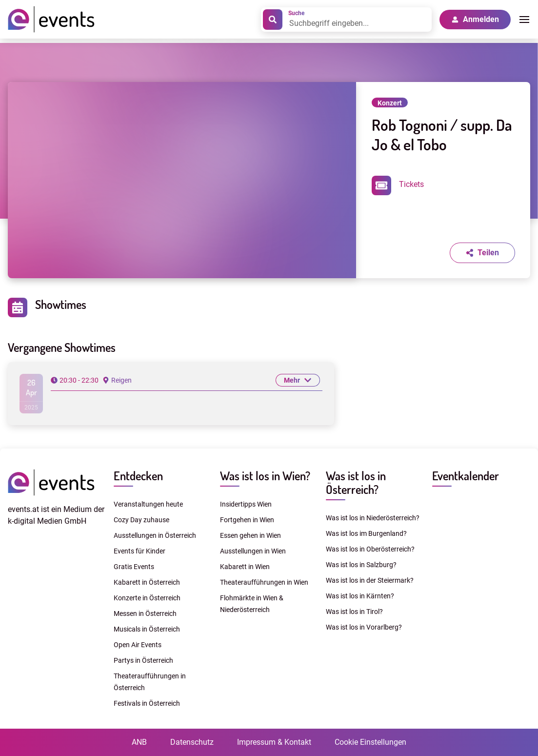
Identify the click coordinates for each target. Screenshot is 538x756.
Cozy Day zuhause (141, 520)
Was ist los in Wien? (265, 476)
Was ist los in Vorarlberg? (364, 627)
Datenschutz (192, 742)
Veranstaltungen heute (148, 504)
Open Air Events (138, 645)
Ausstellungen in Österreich (155, 535)
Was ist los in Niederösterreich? (373, 518)
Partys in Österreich (143, 660)
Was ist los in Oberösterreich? (370, 549)
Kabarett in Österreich (147, 582)
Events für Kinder (139, 551)
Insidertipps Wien (246, 504)
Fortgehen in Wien (247, 520)
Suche (296, 13)
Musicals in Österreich (147, 629)
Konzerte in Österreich (147, 598)
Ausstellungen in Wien (253, 551)
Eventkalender (466, 476)
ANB (139, 742)
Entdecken (138, 476)
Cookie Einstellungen (370, 742)
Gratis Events (134, 567)
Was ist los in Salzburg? (361, 565)
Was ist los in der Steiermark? (370, 580)
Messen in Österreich (145, 613)
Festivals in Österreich (147, 703)
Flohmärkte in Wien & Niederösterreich (252, 604)
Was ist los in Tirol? (354, 612)
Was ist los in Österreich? (356, 482)
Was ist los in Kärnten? (360, 596)
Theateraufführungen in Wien (264, 582)
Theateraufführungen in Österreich (150, 682)
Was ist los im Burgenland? (366, 533)
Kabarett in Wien (245, 567)
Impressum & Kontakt (274, 742)
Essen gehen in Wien (250, 535)
